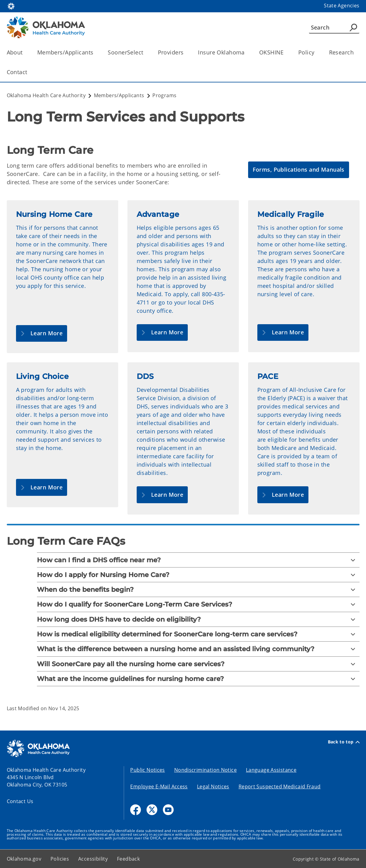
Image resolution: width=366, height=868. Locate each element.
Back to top (344, 742)
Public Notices (147, 770)
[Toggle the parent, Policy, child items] (317, 52)
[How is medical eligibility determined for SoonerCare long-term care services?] (198, 634)
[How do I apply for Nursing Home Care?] (198, 575)
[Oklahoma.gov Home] (11, 6)
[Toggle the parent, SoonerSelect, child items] (145, 52)
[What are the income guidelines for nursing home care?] (198, 679)
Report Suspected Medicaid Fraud (280, 786)
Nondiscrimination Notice (205, 770)
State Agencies (342, 6)
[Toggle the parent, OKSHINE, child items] (286, 52)
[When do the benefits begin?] (198, 589)
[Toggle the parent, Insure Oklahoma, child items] (247, 52)
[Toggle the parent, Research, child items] (356, 52)
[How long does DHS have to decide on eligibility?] (198, 619)
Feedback (128, 859)
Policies (60, 859)
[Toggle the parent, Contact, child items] (29, 72)
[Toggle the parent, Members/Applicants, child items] (95, 52)
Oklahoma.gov (24, 859)
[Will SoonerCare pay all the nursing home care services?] (198, 664)
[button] (299, 170)
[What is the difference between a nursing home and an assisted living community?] (198, 649)
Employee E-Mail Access (159, 786)
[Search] (334, 27)
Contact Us (20, 801)
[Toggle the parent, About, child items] (25, 52)
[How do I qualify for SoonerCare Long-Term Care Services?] (198, 604)
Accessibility (93, 859)
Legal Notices (213, 786)
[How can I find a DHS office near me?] (198, 560)
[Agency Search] (353, 27)
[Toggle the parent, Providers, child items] (185, 52)
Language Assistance (271, 770)
